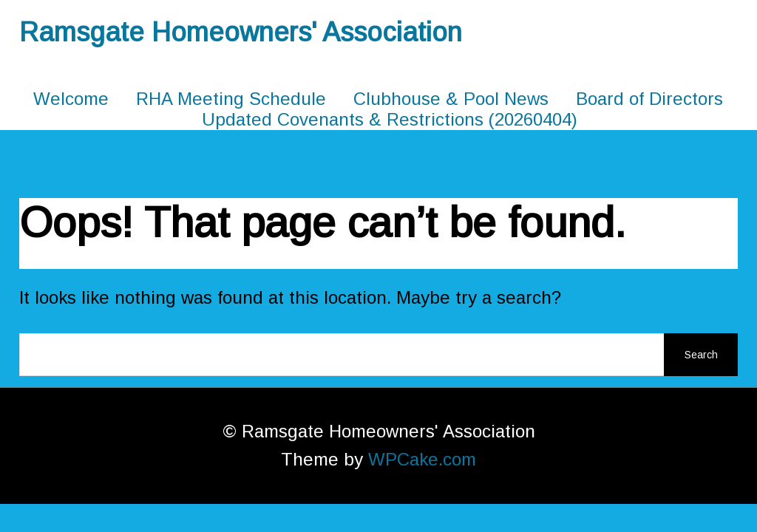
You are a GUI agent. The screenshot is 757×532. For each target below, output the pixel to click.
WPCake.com (422, 459)
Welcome (71, 99)
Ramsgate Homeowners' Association (241, 32)
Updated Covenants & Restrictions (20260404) (390, 119)
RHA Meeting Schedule (231, 99)
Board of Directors (649, 99)
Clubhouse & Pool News (451, 99)
